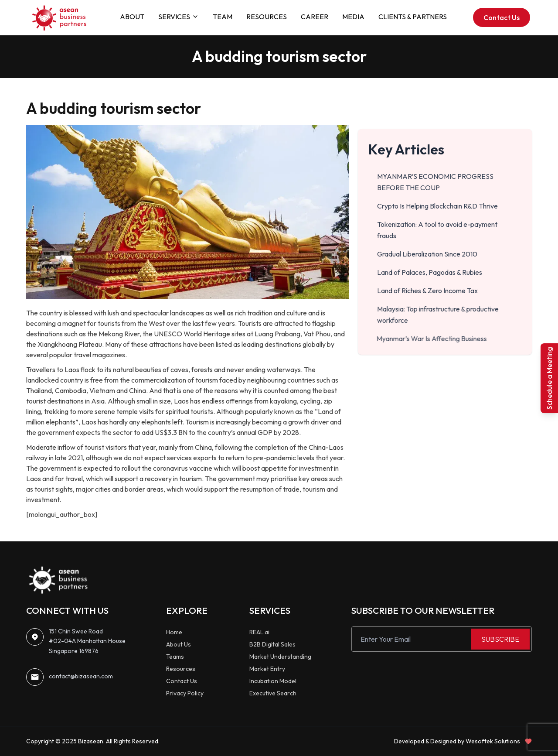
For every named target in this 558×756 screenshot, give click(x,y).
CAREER (315, 17)
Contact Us (502, 17)
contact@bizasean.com (81, 676)
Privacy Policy (185, 693)
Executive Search (273, 693)
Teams (175, 657)
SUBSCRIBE (500, 639)
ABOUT (132, 17)
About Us (179, 644)
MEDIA (353, 17)
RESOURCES (267, 17)
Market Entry (267, 669)
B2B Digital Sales (272, 644)
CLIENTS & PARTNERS (413, 17)
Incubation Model (273, 681)
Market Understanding (280, 657)
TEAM (223, 17)
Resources (181, 669)
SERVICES (179, 17)
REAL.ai (259, 632)
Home (174, 632)
